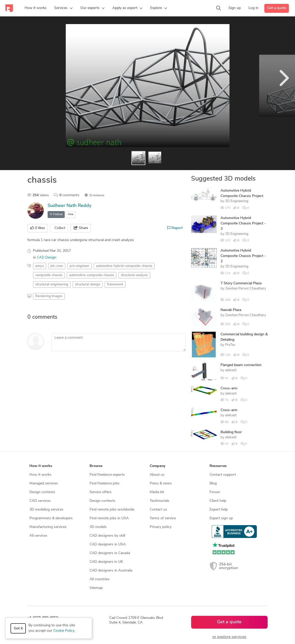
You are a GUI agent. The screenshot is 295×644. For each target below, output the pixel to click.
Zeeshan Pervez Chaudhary (246, 289)
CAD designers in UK (106, 562)
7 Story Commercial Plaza (241, 283)
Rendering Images (49, 296)
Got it (18, 629)
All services (38, 536)
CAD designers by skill (107, 536)
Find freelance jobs (105, 484)
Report (175, 228)
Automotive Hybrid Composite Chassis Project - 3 (243, 224)
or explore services (229, 637)
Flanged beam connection (241, 365)
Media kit (157, 492)
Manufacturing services (48, 527)
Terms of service (163, 518)
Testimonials (160, 501)
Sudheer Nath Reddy (69, 206)
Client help (218, 501)
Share (81, 228)
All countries (100, 579)
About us (157, 475)
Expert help (219, 510)
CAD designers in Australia (111, 571)
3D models (98, 527)
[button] (63, 8)
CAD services (40, 501)
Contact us (158, 510)
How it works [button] (41, 466)
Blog (213, 484)
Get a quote (277, 8)
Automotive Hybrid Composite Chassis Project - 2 (243, 256)
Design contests (42, 492)
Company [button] (157, 466)
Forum (215, 492)
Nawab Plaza (231, 310)
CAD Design (47, 258)
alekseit (231, 370)
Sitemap (96, 588)
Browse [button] (96, 466)
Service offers (101, 492)
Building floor (231, 432)
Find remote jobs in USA (109, 518)
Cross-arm (229, 388)
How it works (40, 475)
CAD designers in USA (108, 544)
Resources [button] (218, 466)
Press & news (161, 484)
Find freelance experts (107, 475)
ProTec (230, 345)
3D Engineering (237, 201)
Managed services (44, 484)
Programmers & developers (51, 518)
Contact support (223, 475)
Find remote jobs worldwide (112, 510)
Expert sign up (221, 518)
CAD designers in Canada (110, 553)
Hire (71, 214)
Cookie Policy (64, 631)
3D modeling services (46, 510)
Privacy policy (161, 527)
